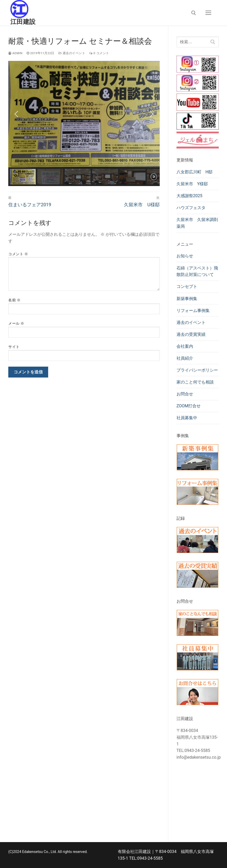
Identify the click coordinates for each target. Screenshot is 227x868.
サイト (14, 347)
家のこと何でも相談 (195, 382)
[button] (16, 114)
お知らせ (185, 256)
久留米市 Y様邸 (192, 184)
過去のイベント (72, 53)
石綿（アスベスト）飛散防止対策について (197, 271)
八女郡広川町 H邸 (195, 172)
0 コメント (99, 53)
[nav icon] (208, 13)
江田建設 (23, 22)
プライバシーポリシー (197, 370)
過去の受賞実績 (191, 334)
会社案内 (185, 346)
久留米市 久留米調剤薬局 (197, 223)
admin (15, 53)
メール (16, 323)
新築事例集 (187, 299)
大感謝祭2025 (189, 196)
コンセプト (187, 286)
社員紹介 (185, 358)
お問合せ (185, 394)
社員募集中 (187, 418)
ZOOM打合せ (189, 406)
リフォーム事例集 (193, 311)
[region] (84, 123)
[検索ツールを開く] (194, 13)
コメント (18, 254)
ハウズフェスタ (191, 208)
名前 (14, 300)
